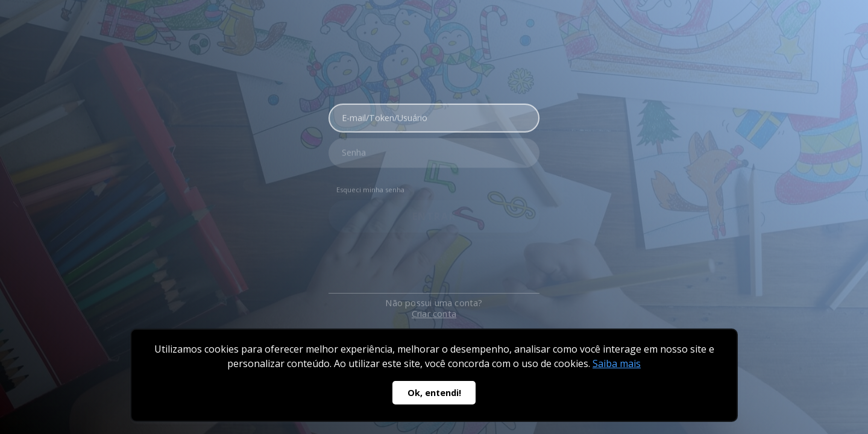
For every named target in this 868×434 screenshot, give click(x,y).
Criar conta (434, 307)
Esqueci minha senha (370, 187)
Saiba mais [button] (617, 363)
